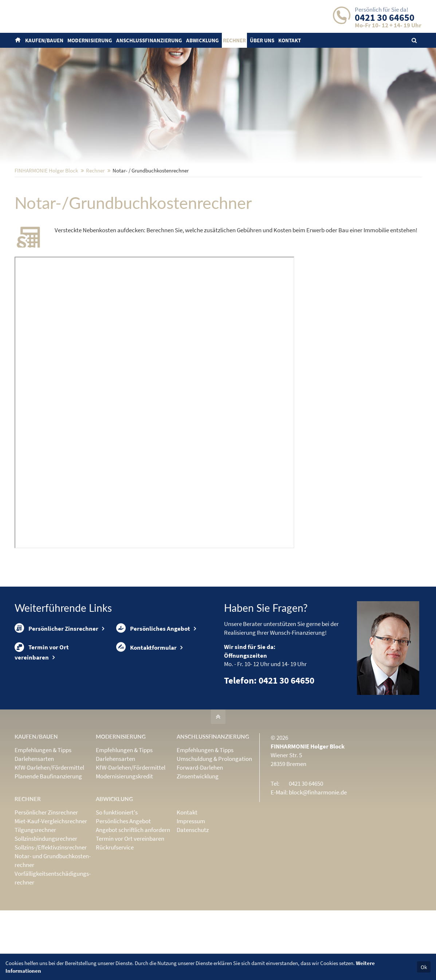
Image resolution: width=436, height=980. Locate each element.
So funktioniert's (117, 860)
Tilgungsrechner (35, 878)
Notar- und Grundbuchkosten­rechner (53, 908)
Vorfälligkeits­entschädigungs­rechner (53, 926)
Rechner (95, 218)
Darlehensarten (34, 806)
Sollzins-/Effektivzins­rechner (51, 895)
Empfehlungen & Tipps (43, 798)
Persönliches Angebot (153, 678)
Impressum (191, 869)
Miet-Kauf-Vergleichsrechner (51, 869)
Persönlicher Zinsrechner (56, 678)
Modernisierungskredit (124, 824)
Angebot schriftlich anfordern (133, 878)
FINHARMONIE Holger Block (46, 218)
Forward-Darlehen (200, 815)
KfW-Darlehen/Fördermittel (49, 815)
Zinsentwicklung (198, 824)
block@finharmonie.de (318, 840)
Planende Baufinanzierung (48, 824)
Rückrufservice (115, 895)
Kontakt (187, 860)
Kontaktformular (146, 701)
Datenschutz (193, 878)
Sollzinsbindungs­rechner (46, 886)
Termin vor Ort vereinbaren (42, 706)
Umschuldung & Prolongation (214, 806)
